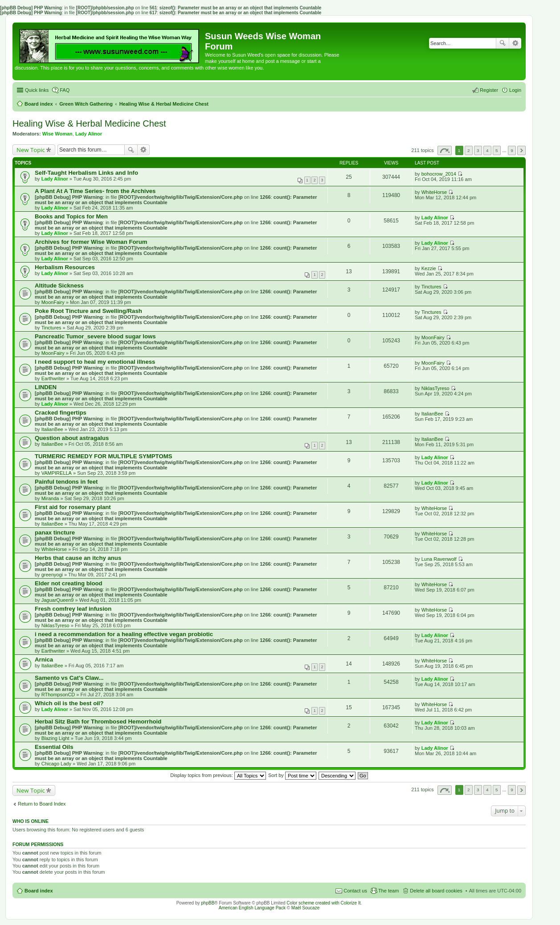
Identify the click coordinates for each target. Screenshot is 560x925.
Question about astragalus (72, 438)
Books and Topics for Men (71, 216)
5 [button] (497, 150)
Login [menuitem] (515, 90)
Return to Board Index (42, 804)
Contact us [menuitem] (355, 891)
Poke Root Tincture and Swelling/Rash (88, 311)
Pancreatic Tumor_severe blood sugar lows (95, 336)
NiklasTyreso (435, 388)
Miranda (50, 498)
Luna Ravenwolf (439, 559)
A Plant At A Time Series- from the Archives (95, 191)
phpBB (208, 903)
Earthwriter (53, 378)
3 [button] (478, 150)
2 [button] (469, 150)
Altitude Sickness (59, 286)
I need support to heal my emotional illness (95, 362)
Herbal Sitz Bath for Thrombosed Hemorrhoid (98, 721)
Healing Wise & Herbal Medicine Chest (89, 123)
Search (503, 43)
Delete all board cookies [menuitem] (436, 891)
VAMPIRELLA (57, 473)
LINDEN (46, 387)
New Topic (31, 150)
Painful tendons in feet (66, 482)
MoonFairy (53, 302)
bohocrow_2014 (439, 174)
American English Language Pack (252, 908)
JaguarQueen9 (58, 600)
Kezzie (429, 268)
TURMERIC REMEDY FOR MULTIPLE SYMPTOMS (103, 456)
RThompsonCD (58, 695)
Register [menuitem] (489, 90)
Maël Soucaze (305, 908)
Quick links (37, 90)
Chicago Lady (56, 764)
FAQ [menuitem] (65, 90)
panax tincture (55, 532)
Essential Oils (54, 747)
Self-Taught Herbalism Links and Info (86, 173)
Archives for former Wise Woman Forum (91, 242)
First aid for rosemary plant (73, 507)
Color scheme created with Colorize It (323, 903)
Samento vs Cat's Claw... (69, 678)
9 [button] (512, 150)
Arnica (44, 660)
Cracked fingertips (61, 413)
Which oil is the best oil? (69, 703)
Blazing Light (55, 738)
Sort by (292, 775)
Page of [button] (445, 150)
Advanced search (515, 43)
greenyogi (52, 575)
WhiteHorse (434, 192)
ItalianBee (52, 429)
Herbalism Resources (65, 267)
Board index (39, 891)
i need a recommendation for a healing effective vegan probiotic (124, 634)
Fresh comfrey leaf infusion (73, 609)
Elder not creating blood (69, 583)
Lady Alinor (89, 134)
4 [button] (487, 150)
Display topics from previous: (218, 775)
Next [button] (521, 150)
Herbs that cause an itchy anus (78, 558)
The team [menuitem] (388, 891)
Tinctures (431, 287)
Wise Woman (57, 134)
